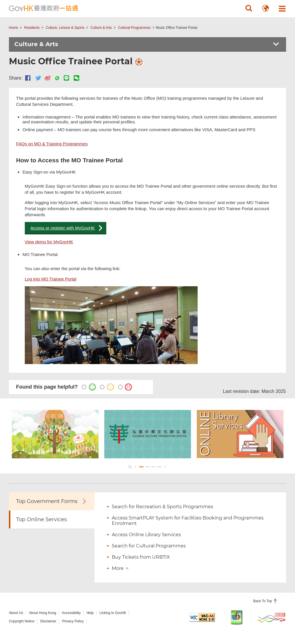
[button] (249, 8)
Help (90, 613)
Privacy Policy (73, 621)
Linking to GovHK (113, 613)
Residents (32, 28)
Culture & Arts (101, 28)
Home (14, 28)
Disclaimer (48, 621)
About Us (16, 613)
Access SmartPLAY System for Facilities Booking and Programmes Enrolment (188, 521)
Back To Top (263, 601)
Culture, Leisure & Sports (65, 28)
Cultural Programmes (134, 28)
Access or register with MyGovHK (63, 228)
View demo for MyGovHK (49, 242)
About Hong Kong (42, 613)
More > (120, 568)
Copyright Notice (22, 621)
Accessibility (71, 613)
